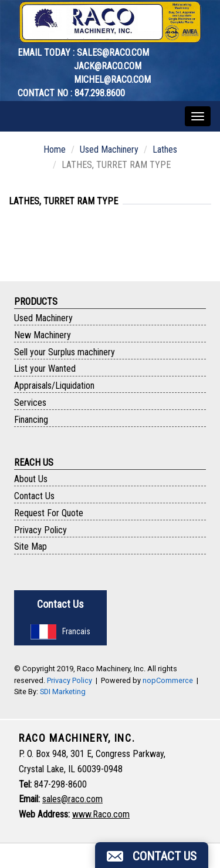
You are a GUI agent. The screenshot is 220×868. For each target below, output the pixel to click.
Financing (31, 420)
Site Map (31, 546)
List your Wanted (45, 369)
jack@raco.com (108, 66)
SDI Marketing (63, 692)
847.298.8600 (100, 93)
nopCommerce (168, 680)
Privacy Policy (40, 530)
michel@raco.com (112, 80)
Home (55, 149)
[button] (152, 855)
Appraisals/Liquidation (54, 386)
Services (30, 403)
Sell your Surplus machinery (65, 352)
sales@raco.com (113, 53)
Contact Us (34, 496)
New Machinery (43, 335)
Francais (60, 631)
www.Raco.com (101, 814)
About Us (31, 479)
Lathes (165, 149)
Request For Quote (49, 513)
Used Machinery (109, 149)
